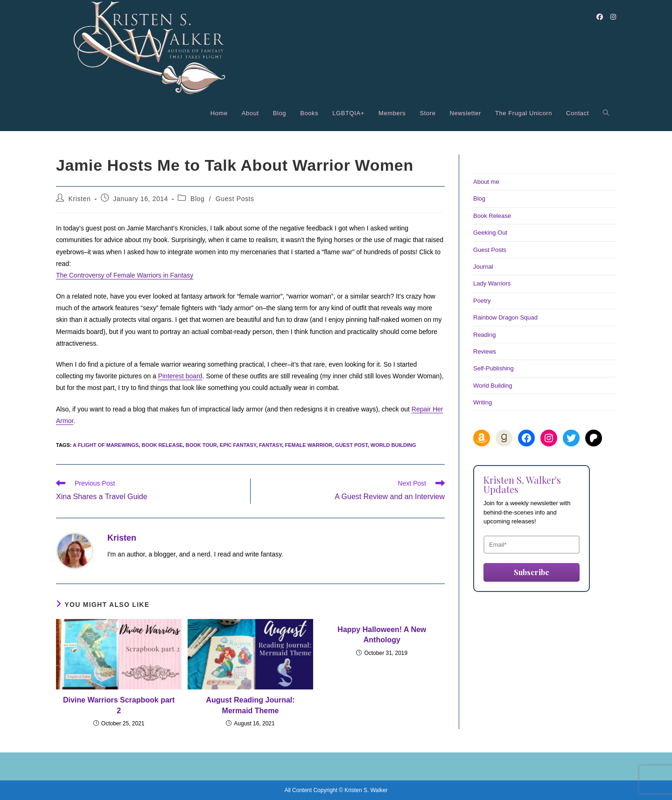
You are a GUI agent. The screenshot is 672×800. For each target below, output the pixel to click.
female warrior (308, 445)
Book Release (492, 216)
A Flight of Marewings (106, 445)
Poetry (482, 301)
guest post (351, 445)
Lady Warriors (492, 283)
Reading (484, 335)
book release (162, 445)
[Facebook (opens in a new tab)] (600, 17)
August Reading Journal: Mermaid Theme (250, 705)
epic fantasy (238, 445)
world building (393, 445)
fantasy (270, 445)
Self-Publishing (493, 368)
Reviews (485, 351)
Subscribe (532, 572)
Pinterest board (180, 376)
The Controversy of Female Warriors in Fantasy (125, 275)
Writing (483, 402)
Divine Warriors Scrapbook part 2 (119, 705)
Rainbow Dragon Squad (505, 317)
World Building (493, 386)
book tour (201, 445)
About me (486, 182)
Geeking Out (490, 233)
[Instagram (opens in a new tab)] (613, 17)
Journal (483, 267)
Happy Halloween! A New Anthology (382, 635)
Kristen (80, 199)
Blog (197, 199)
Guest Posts (235, 199)
